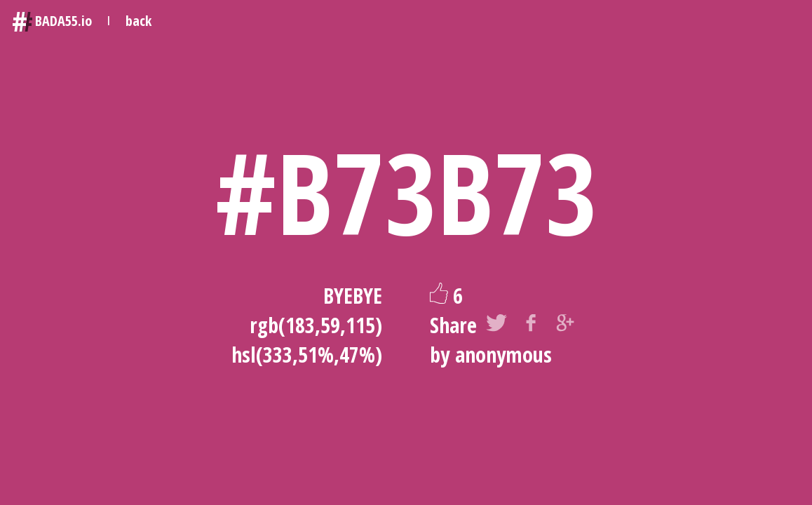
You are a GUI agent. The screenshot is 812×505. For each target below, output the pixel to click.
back (138, 21)
